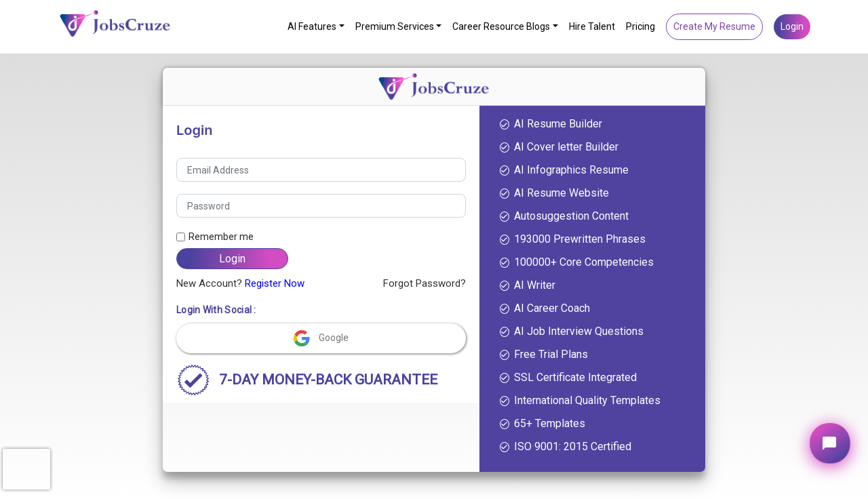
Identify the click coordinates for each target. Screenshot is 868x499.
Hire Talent (592, 26)
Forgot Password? (425, 283)
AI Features (312, 26)
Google (321, 337)
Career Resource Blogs (501, 26)
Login (792, 26)
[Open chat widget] (830, 443)
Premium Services (395, 26)
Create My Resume (714, 26)
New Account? (240, 283)
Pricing (640, 26)
